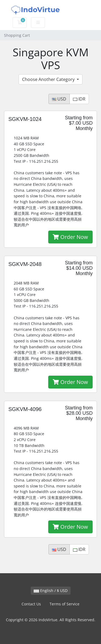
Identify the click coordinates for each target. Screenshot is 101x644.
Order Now (70, 237)
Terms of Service (65, 604)
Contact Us (31, 604)
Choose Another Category (49, 79)
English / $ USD (51, 591)
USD (59, 99)
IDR (79, 99)
